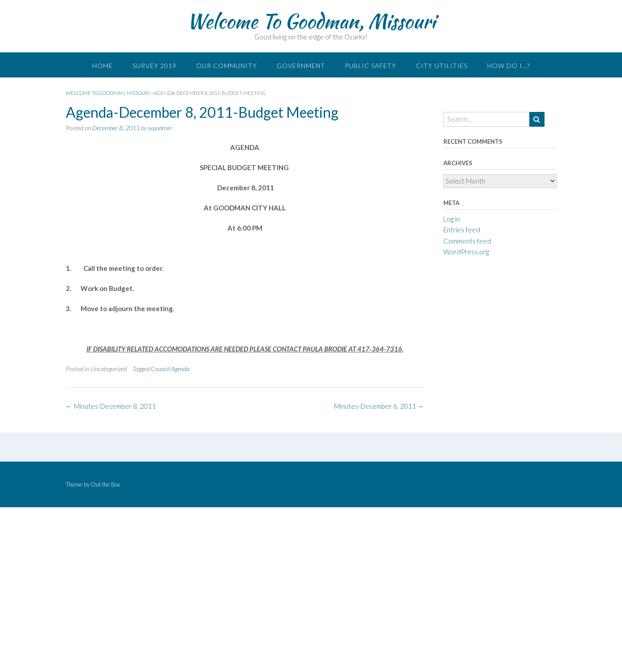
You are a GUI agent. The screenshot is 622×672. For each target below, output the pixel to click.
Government (301, 66)
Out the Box (105, 484)
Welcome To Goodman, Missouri (311, 21)
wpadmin (160, 128)
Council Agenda (170, 369)
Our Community (227, 66)
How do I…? (508, 66)
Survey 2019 (154, 66)
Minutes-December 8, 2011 (111, 406)
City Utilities (442, 66)
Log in (452, 219)
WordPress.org (466, 252)
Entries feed (462, 230)
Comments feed (467, 241)
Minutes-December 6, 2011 (379, 406)
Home (103, 66)
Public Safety (371, 66)
